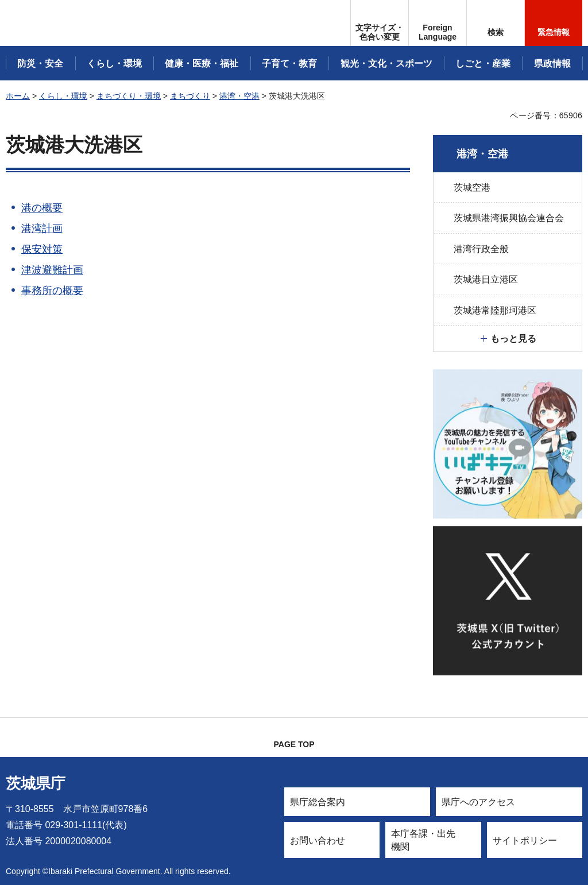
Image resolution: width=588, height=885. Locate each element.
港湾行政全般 (481, 249)
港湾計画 (42, 229)
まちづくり (190, 96)
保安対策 (42, 249)
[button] (438, 23)
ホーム (18, 96)
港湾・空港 (239, 96)
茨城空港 (472, 188)
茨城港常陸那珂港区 (495, 310)
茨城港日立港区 (486, 279)
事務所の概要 (52, 291)
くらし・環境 (63, 96)
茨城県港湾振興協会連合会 (509, 218)
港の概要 (42, 208)
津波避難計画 (52, 270)
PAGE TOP (294, 744)
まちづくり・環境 (129, 96)
